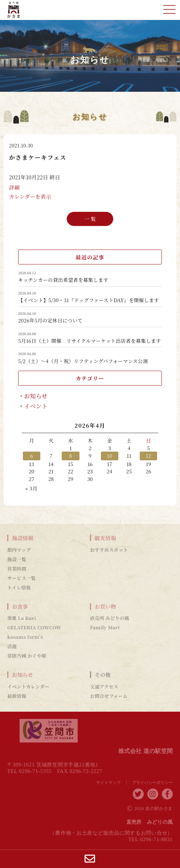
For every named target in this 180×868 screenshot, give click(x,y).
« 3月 (31, 488)
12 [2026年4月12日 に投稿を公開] (149, 456)
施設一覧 (17, 559)
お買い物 (105, 606)
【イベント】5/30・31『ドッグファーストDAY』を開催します (89, 300)
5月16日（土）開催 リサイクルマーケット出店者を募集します (90, 341)
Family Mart (105, 628)
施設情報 (23, 538)
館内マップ (19, 550)
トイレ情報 (19, 588)
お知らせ (36, 396)
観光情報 (105, 538)
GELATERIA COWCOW (34, 628)
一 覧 (90, 218)
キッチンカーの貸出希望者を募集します (63, 280)
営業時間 (17, 569)
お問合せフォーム (109, 696)
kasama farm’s (25, 637)
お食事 (20, 606)
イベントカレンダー (28, 687)
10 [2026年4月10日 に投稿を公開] (110, 456)
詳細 (14, 188)
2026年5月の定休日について (50, 321)
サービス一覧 (21, 578)
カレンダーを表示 (30, 197)
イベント (36, 406)
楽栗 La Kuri (22, 618)
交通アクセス (104, 687)
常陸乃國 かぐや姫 (27, 656)
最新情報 (17, 696)
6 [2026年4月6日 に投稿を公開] (32, 456)
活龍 (12, 646)
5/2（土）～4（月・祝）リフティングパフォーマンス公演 (83, 361)
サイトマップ (109, 782)
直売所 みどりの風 (110, 618)
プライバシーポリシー (153, 782)
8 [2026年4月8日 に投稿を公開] (70, 456)
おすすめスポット (109, 550)
